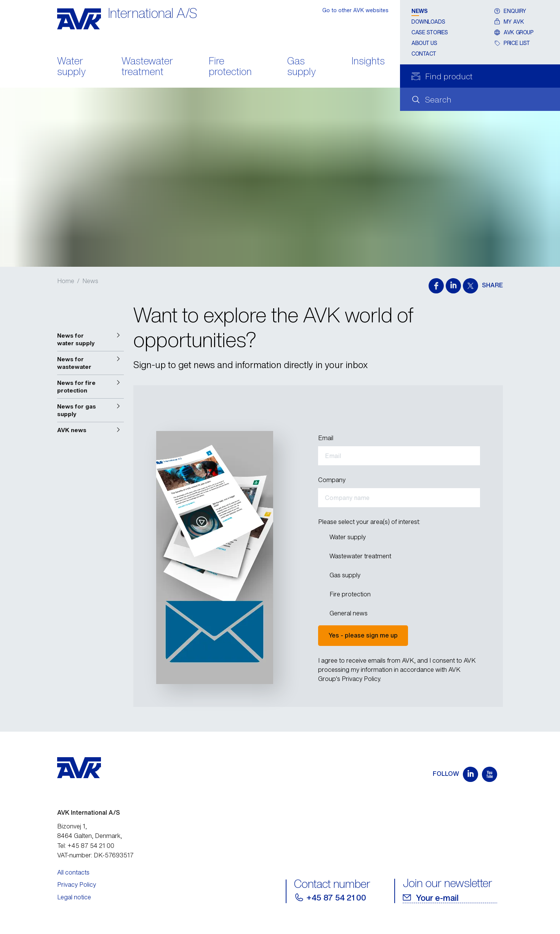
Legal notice (74, 897)
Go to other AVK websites (355, 10)
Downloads (428, 22)
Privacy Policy (77, 884)
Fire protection (230, 67)
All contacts (73, 872)
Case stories (430, 32)
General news (348, 613)
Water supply (71, 67)
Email (326, 438)
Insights (368, 62)
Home (66, 281)
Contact (424, 54)
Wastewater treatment (147, 67)
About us (424, 43)
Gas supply (302, 67)
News (419, 11)
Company (332, 480)
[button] (90, 339)
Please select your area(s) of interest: (369, 522)
